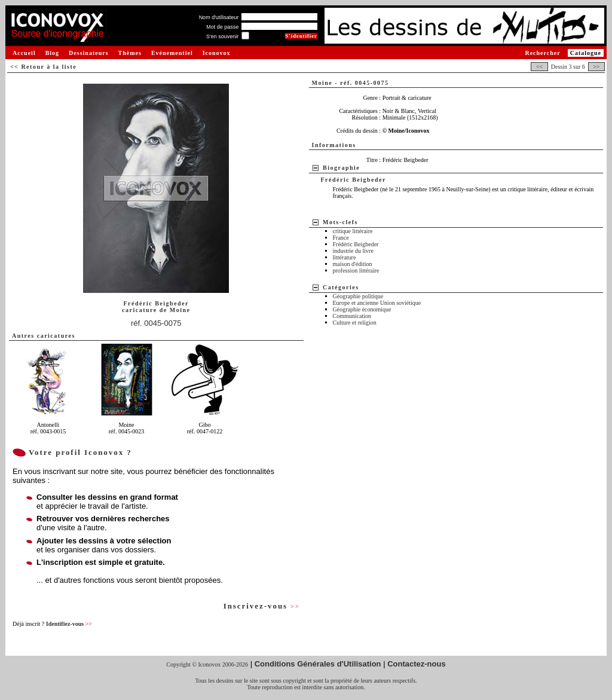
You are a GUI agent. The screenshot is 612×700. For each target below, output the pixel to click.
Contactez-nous (417, 664)
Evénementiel (172, 53)
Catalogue (586, 53)
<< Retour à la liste (43, 67)
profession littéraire (356, 270)
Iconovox (217, 53)
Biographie (341, 168)
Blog (52, 53)
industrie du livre (353, 251)
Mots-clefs (340, 222)
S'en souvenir (222, 36)
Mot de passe (222, 27)
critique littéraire (353, 231)
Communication (352, 316)
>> (596, 67)
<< (539, 67)
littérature (345, 257)
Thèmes (130, 53)
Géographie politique (358, 296)
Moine (180, 310)
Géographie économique (362, 309)
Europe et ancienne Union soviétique (377, 303)
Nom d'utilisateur (219, 17)
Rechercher (542, 53)
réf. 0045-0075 (156, 323)
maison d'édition (353, 264)
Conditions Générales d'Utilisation (318, 664)
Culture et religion (355, 323)
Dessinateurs (88, 53)
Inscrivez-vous (262, 606)
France (341, 238)
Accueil (24, 53)
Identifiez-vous (69, 624)
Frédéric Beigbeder (356, 244)
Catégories (341, 287)
